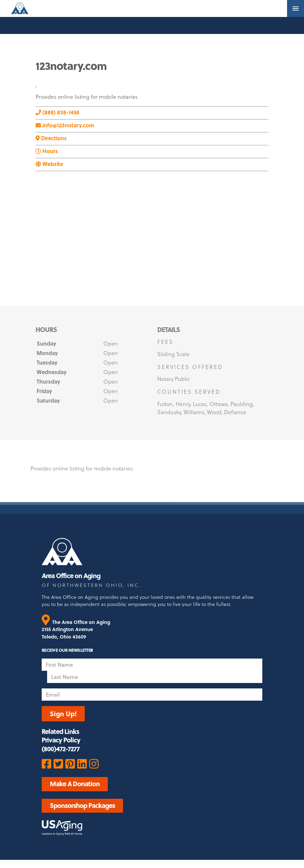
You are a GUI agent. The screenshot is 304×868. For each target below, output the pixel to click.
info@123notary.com (65, 125)
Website (49, 164)
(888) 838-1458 (57, 112)
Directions (51, 138)
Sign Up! (63, 714)
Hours (47, 151)
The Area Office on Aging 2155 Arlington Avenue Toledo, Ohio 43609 (76, 629)
